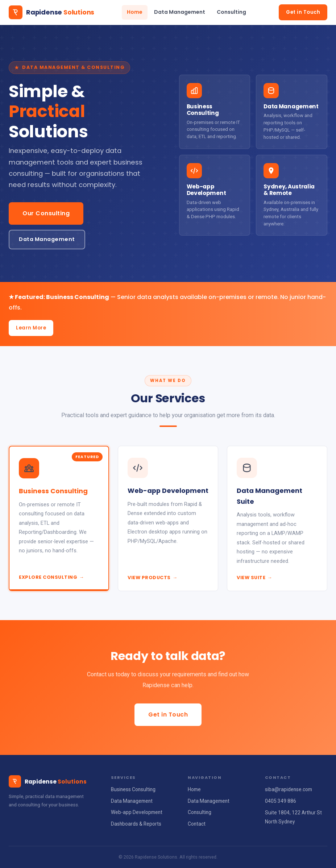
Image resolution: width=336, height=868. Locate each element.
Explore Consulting (51, 577)
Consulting (231, 12)
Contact (197, 824)
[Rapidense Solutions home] (51, 12)
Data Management (180, 12)
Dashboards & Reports (136, 824)
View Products (153, 578)
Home (135, 12)
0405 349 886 (281, 801)
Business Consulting (133, 789)
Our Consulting (46, 213)
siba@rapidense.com (289, 789)
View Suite (254, 578)
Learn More (31, 328)
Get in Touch (303, 12)
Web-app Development (137, 812)
